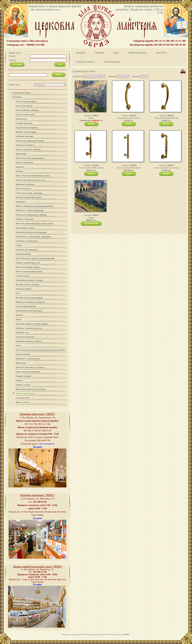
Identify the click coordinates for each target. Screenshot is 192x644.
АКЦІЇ (116, 53)
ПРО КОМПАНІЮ (112, 62)
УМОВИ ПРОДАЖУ (137, 53)
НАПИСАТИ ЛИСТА (85, 62)
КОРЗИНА (81, 53)
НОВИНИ (99, 53)
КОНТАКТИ (161, 53)
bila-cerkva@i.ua (47, 444)
